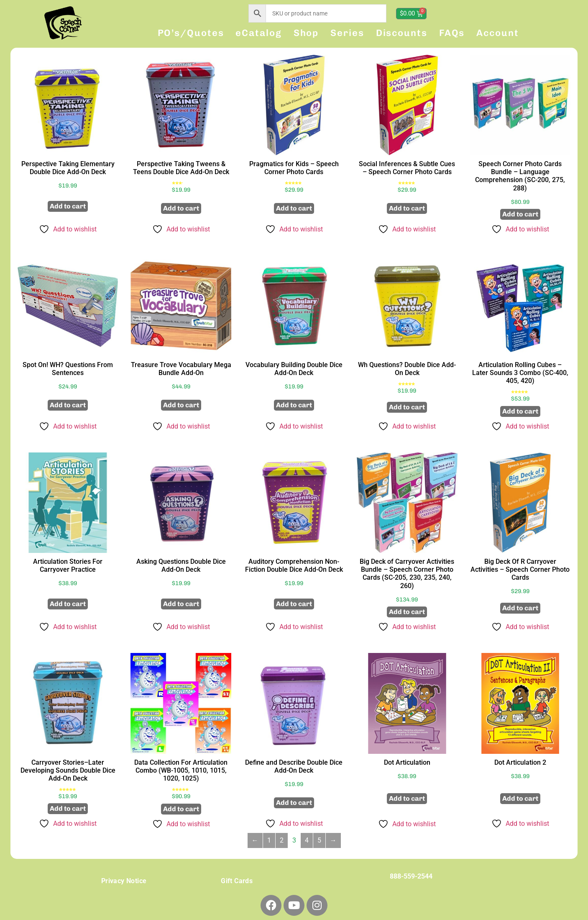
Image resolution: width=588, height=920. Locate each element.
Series (347, 33)
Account (497, 33)
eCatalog (258, 33)
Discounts (402, 33)
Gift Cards (237, 881)
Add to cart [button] (68, 206)
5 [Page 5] (319, 840)
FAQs (452, 33)
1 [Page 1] (269, 840)
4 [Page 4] (307, 840)
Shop (306, 33)
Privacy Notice (124, 881)
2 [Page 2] (282, 840)
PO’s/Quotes (191, 33)
